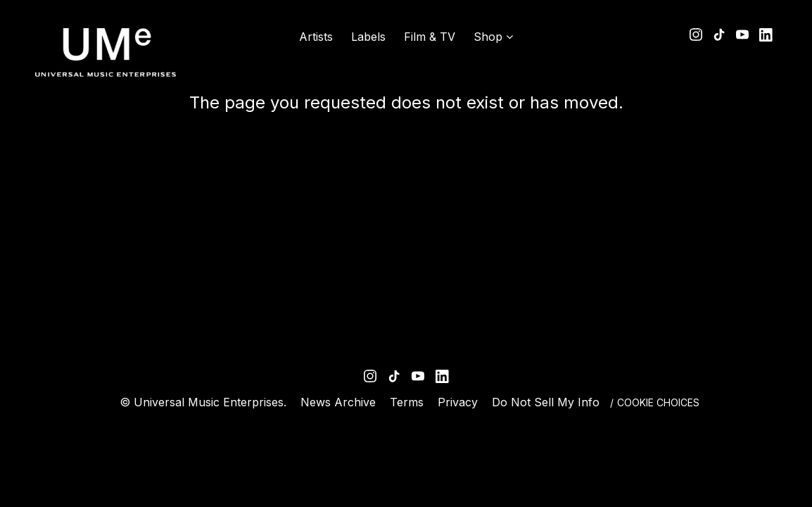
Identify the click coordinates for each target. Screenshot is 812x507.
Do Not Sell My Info (546, 402)
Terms (407, 402)
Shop (488, 37)
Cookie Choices (658, 402)
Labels (368, 37)
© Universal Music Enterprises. (203, 402)
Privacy (458, 402)
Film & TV (430, 37)
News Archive (338, 402)
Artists (316, 37)
